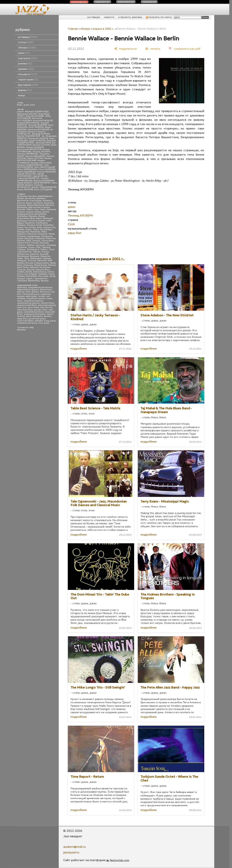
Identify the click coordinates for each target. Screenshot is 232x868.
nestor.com (79, 2)
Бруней (31, 270)
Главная (73, 29)
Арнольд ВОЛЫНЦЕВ (39, 130)
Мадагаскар (41, 265)
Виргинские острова (39, 207)
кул (53, 292)
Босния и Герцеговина (37, 263)
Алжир (20, 198)
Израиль (33, 216)
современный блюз (34, 312)
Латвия (21, 230)
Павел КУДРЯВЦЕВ (26, 172)
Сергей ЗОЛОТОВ (26, 174)
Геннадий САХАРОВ (38, 138)
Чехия (20, 258)
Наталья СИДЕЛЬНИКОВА (30, 165)
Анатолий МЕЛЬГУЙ (43, 121)
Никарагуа (47, 236)
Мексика (32, 234)
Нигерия (21, 236)
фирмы (25, 90)
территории (28, 79)
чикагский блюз (25, 321)
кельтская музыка (47, 305)
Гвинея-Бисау (40, 272)
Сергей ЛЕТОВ (40, 176)
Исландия (22, 221)
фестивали (28, 85)
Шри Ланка (23, 267)
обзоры (27, 48)
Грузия (38, 212)
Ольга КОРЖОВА (47, 169)
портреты (28, 58)
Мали (44, 232)
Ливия (51, 274)
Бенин (29, 203)
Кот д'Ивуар (31, 274)
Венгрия (50, 205)
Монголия (43, 276)
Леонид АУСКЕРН (41, 152)
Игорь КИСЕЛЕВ (25, 190)
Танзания (22, 281)
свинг (45, 310)
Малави (21, 276)
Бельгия (21, 203)
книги (24, 53)
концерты (28, 74)
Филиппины (34, 281)
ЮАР (50, 261)
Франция (34, 256)
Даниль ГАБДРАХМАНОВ (44, 187)
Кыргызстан (49, 227)
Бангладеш (36, 201)
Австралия (22, 196)
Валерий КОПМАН (41, 134)
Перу (29, 241)
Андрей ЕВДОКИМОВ (28, 123)
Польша (36, 241)
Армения (41, 198)
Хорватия (45, 256)
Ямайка (21, 263)
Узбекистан (23, 254)
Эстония (32, 261)
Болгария (38, 203)
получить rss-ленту (159, 17)
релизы (25, 64)
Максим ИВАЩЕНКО (35, 156)
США (38, 247)
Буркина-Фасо (43, 270)
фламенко (38, 316)
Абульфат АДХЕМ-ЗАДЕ (37, 112)
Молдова (42, 234)
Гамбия (21, 272)
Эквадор (22, 261)
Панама (21, 241)
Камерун (21, 225)
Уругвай (44, 254)
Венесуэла (22, 207)
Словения (22, 247)
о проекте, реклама (130, 17)
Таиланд (46, 247)
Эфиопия (42, 261)
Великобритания (36, 205)
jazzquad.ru (71, 852)
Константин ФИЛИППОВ (29, 149)
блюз (20, 105)
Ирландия (48, 218)
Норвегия (40, 238)
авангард (22, 287)
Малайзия (35, 232)
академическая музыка (40, 287)
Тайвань (21, 250)
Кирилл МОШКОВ (35, 147)
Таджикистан (41, 279)
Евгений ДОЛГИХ (41, 145)
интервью (28, 37)
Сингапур (40, 245)
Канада (31, 225)
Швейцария (36, 258)
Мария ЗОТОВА (35, 158)
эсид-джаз (50, 321)
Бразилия (49, 203)
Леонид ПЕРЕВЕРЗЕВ (28, 154)
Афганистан (23, 201)
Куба (40, 227)
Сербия (30, 245)
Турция (36, 252)
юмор (21, 95)
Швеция (47, 258)
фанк (29, 316)
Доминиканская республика (32, 214)
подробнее (79, 348)
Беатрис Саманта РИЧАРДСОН (31, 133)
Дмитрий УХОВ (43, 143)
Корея (20, 227)
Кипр (20, 265)
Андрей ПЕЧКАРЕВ (38, 125)
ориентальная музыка (28, 303)
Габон (30, 209)
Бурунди (22, 205)
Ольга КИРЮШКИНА (27, 169)
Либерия (43, 274)
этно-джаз (44, 323)
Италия (42, 221)
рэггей (37, 310)
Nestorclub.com (119, 860)
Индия (42, 216)
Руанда (21, 279)
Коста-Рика (30, 227)
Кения (53, 263)
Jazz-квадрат (36, 14)
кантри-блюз (47, 303)
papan (20, 112)
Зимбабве (22, 216)
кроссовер (34, 307)
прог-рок (22, 307)
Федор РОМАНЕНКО (44, 181)
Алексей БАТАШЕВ (35, 116)
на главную (94, 17)
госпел (41, 296)
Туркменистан (24, 252)
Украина (34, 254)
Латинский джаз (31, 294)
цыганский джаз (37, 319)
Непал (51, 234)
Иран (39, 218)
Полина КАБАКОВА (46, 172)
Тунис (52, 250)
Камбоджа (42, 223)
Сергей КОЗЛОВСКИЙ (30, 175)
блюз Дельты (32, 292)
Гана (36, 209)
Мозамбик (31, 276)
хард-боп (22, 319)
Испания (33, 221)
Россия (35, 243)
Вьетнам (21, 209)
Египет (51, 272)
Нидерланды (33, 236)
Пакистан (51, 238)
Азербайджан (45, 196)
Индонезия (23, 218)
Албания (34, 267)
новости (109, 17)
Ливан (28, 230)
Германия (51, 209)
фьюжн (48, 316)
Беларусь (47, 201)
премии (26, 69)
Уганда (45, 252)
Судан (31, 247)
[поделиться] (125, 48)
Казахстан (30, 223)
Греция (30, 212)
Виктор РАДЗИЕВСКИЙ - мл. (31, 136)
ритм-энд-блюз (25, 310)
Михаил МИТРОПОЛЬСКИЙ (34, 159)
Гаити (43, 209)
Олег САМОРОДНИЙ (44, 167)
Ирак (32, 218)
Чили (26, 258)
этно (33, 105)
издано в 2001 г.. (104, 29)
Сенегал (21, 245)
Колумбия (48, 225)
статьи (26, 42)
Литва (36, 230)
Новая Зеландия (25, 238)
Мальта (52, 265)
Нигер (52, 276)
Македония (23, 232)
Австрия (33, 196)
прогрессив (46, 307)
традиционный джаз (35, 314)
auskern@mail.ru (74, 847)
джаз (26, 105)
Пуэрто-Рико (24, 243)
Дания (46, 212)
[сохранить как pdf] (185, 48)
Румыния (44, 243)
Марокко (22, 234)
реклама (21, 330)
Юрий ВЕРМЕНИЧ (42, 183)
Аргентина (30, 198)
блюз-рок (45, 292)
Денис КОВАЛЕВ (37, 141)
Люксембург (46, 230)
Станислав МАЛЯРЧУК (28, 178)
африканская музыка (28, 290)
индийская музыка (34, 301)
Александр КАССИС (27, 114)
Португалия (47, 241)
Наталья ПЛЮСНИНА (41, 163)
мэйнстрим (31, 296)
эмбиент (39, 321)
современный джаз (27, 323)
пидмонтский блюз (27, 305)
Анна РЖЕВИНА (36, 127)
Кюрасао (28, 265)
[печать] (153, 48)
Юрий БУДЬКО (25, 183)
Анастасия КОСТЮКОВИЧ (30, 119)
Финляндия (23, 256)
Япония (45, 281)
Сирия (29, 279)
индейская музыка (36, 298)
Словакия (51, 245)
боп (19, 294)
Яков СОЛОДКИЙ (43, 190)
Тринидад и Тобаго (37, 250)
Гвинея (29, 272)
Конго (20, 274)
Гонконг (21, 212)
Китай (39, 225)
